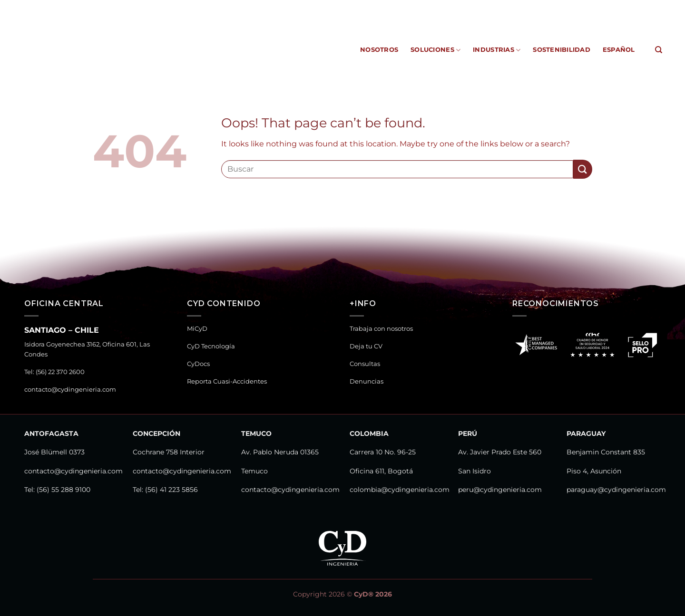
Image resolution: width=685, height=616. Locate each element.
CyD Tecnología (391, 7)
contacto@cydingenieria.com (70, 390)
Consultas (365, 364)
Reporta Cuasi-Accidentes (499, 7)
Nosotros (379, 50)
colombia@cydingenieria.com (400, 490)
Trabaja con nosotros (381, 329)
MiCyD (348, 7)
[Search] (659, 50)
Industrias (497, 50)
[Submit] (583, 169)
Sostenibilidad (562, 50)
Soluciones (435, 50)
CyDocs (437, 7)
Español (619, 50)
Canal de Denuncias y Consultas (606, 7)
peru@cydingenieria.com (500, 490)
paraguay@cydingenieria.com (616, 490)
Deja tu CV (366, 346)
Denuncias (367, 381)
